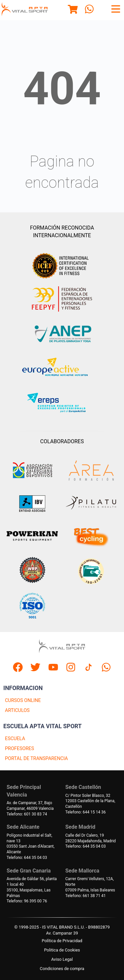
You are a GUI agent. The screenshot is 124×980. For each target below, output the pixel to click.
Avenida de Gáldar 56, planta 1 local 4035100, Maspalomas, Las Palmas (32, 887)
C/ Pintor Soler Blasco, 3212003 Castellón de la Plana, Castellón (90, 801)
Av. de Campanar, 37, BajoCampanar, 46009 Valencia (30, 806)
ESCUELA (15, 739)
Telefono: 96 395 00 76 (27, 901)
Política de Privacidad (62, 941)
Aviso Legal (62, 959)
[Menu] (73, 10)
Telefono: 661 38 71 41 (86, 896)
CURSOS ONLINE (23, 700)
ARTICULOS (17, 710)
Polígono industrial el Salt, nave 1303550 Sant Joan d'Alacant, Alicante (31, 844)
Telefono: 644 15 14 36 (86, 812)
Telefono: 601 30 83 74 (27, 814)
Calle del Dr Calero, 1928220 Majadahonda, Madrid (91, 838)
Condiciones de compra (62, 969)
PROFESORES (20, 749)
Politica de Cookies (62, 950)
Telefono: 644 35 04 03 (27, 858)
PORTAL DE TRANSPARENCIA (36, 759)
